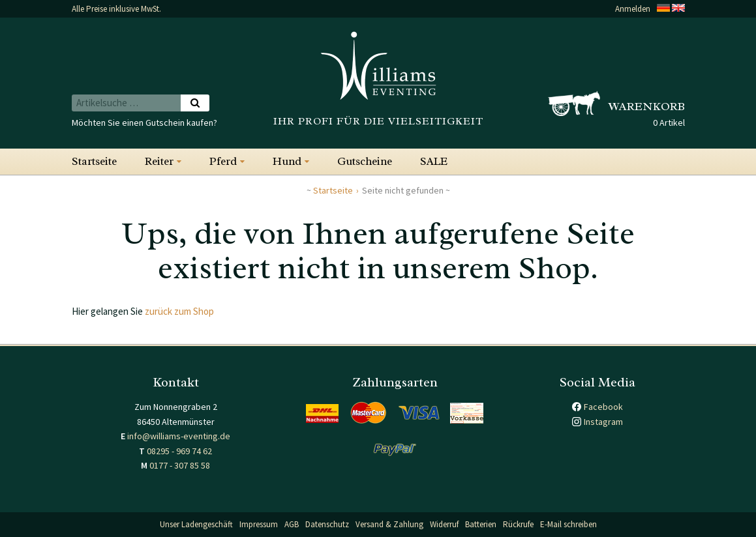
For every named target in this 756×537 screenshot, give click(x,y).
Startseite (94, 161)
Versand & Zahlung (389, 524)
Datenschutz (327, 524)
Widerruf (444, 524)
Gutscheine (365, 161)
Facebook (603, 407)
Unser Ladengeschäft (196, 524)
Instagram (603, 422)
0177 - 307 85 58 (180, 465)
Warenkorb (647, 106)
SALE (434, 161)
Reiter (159, 161)
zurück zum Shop (179, 311)
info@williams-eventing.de (179, 436)
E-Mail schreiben (568, 524)
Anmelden (633, 9)
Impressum (259, 524)
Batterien (481, 524)
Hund (287, 161)
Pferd (223, 161)
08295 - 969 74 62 (179, 451)
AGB (292, 524)
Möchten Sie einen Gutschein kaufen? (144, 123)
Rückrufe (518, 524)
